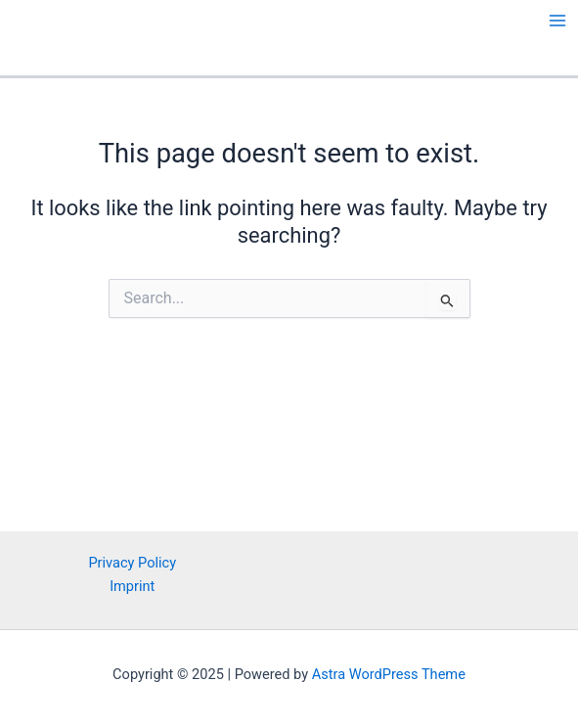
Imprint (132, 586)
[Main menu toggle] (557, 21)
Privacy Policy (132, 563)
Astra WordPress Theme (389, 674)
